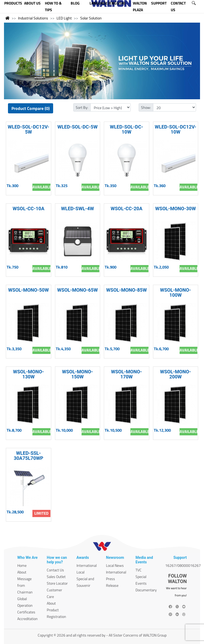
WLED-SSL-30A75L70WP (29, 456)
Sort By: (82, 107)
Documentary (146, 590)
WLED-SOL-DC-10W (127, 129)
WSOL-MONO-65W (77, 290)
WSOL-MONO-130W (28, 374)
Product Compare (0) (31, 108)
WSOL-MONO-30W (175, 209)
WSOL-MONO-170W (126, 374)
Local (80, 572)
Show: (146, 107)
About (22, 572)
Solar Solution (91, 18)
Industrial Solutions (33, 18)
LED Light (64, 18)
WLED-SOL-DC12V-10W (175, 129)
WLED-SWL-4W (78, 209)
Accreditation (27, 619)
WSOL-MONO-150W (78, 374)
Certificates (26, 612)
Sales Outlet (56, 577)
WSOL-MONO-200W (176, 374)
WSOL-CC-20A (127, 209)
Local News (115, 565)
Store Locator (57, 583)
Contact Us (55, 570)
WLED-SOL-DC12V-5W (29, 129)
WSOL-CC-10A (29, 209)
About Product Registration (56, 610)
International (87, 565)
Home (22, 565)
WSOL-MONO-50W (29, 290)
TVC (139, 570)
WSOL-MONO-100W (176, 292)
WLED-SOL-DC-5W (77, 127)
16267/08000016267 (183, 565)
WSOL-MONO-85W (127, 290)
